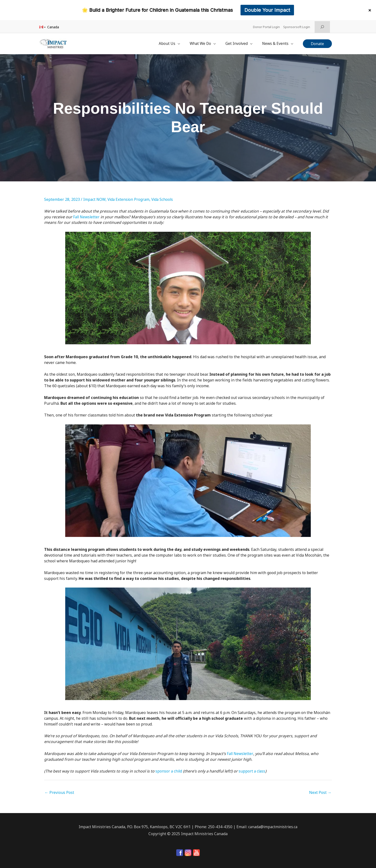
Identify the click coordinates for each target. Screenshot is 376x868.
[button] (317, 42)
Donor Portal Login (267, 26)
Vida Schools (164, 197)
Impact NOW (95, 197)
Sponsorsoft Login (297, 26)
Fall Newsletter (87, 214)
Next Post (320, 790)
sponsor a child (169, 769)
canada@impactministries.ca (273, 824)
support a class (253, 769)
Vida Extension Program (129, 197)
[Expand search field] (322, 26)
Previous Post (59, 790)
